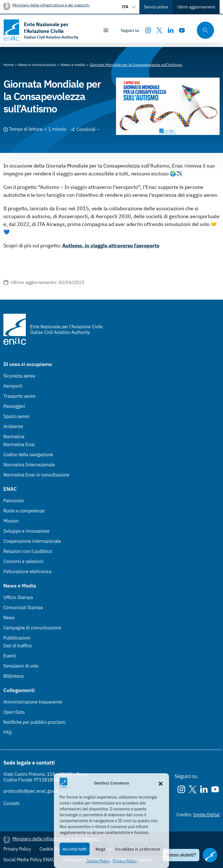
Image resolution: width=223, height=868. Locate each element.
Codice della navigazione (28, 455)
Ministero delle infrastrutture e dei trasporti (51, 5)
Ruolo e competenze (24, 511)
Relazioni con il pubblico (28, 551)
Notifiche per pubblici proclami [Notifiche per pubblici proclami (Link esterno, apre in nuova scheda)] (34, 722)
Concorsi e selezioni (23, 561)
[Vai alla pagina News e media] (73, 65)
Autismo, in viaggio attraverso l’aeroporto (111, 246)
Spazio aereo (16, 416)
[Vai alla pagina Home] (9, 65)
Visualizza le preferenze (138, 849)
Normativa (14, 437)
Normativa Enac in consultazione (36, 475)
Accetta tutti (74, 849)
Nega (100, 849)
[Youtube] (182, 30)
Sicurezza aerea (19, 376)
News (9, 618)
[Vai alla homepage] (48, 30)
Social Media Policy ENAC (29, 860)
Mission (11, 521)
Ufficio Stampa (18, 597)
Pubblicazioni (17, 638)
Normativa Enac (19, 444)
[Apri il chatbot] (210, 855)
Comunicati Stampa (23, 607)
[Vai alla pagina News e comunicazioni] (37, 65)
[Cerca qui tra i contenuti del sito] (204, 30)
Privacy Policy (125, 861)
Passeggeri (14, 406)
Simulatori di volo (21, 666)
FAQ (8, 732)
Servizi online (156, 7)
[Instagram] (148, 30)
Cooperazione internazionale (32, 541)
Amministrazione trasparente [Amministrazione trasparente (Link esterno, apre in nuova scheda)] (33, 702)
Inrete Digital (206, 815)
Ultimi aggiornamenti (196, 7)
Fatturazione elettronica (27, 571)
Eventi (10, 656)
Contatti (11, 803)
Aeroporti (13, 386)
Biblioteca (14, 676)
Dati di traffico (18, 646)
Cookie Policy (98, 861)
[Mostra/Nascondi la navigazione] (106, 30)
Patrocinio (14, 501)
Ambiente (13, 426)
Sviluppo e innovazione (26, 531)
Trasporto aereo (19, 396)
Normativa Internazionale (29, 465)
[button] (161, 783)
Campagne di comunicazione (32, 628)
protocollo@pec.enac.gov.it (31, 791)
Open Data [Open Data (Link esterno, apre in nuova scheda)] (14, 712)
